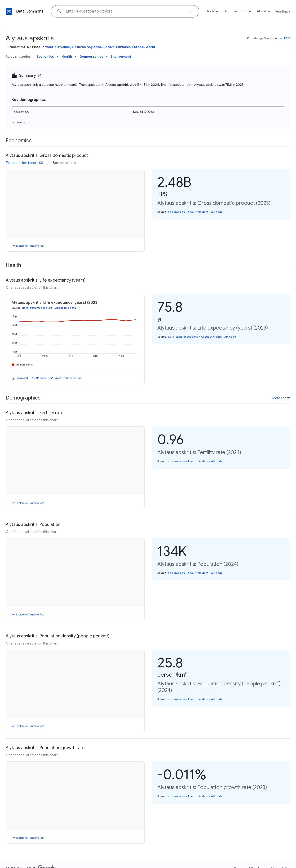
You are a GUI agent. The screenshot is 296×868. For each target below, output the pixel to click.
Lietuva (109, 47)
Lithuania (123, 47)
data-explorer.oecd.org (37, 308)
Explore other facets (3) (24, 163)
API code (217, 212)
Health (67, 56)
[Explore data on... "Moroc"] (125, 11)
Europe (138, 47)
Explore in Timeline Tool (30, 246)
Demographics (91, 56)
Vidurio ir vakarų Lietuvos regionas (73, 47)
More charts (281, 398)
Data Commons (30, 11)
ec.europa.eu (20, 122)
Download (22, 378)
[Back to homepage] (9, 11)
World (150, 47)
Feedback (283, 11)
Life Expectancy (24, 365)
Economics (45, 56)
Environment (121, 56)
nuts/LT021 (283, 38)
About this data (198, 212)
